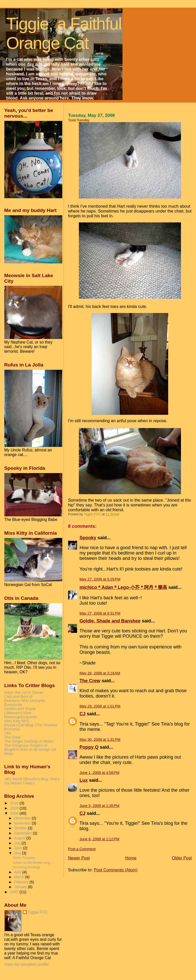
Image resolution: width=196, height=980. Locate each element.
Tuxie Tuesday (24, 858)
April (18, 872)
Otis (8, 733)
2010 (15, 803)
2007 (15, 892)
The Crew (90, 681)
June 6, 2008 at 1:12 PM (99, 839)
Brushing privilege (27, 867)
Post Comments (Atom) (115, 870)
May (18, 853)
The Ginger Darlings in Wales (29, 741)
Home (131, 858)
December (23, 818)
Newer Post (79, 858)
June (19, 848)
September (23, 833)
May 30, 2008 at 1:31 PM (100, 740)
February (22, 882)
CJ (82, 714)
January (21, 887)
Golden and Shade (20, 709)
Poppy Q (89, 747)
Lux (83, 780)
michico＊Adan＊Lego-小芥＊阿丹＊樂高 (123, 587)
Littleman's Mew (18, 713)
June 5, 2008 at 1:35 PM (99, 806)
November (23, 823)
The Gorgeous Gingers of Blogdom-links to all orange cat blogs (30, 749)
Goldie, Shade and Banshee (110, 621)
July (18, 843)
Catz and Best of (18, 697)
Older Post (182, 858)
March (20, 877)
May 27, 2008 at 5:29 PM (100, 579)
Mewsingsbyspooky (21, 717)
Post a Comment (82, 849)
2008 (15, 813)
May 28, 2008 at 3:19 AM (100, 673)
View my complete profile (27, 964)
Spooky (88, 538)
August (20, 838)
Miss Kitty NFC (17, 721)
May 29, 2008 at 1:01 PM (100, 706)
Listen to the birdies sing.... (33, 863)
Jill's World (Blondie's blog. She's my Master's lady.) (32, 781)
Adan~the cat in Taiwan (24, 692)
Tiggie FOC (38, 912)
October (21, 828)
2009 (15, 808)
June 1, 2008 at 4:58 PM (99, 773)
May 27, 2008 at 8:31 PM (100, 613)
